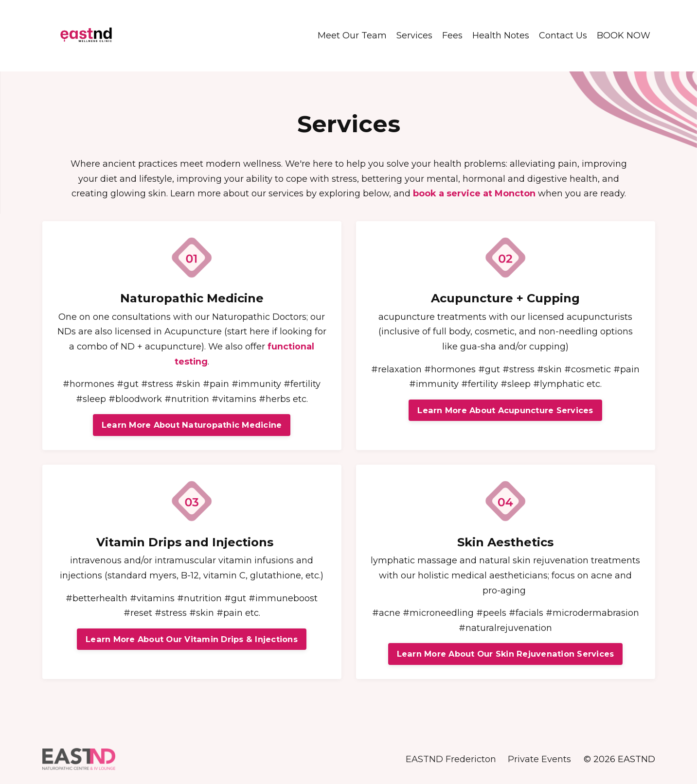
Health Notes (501, 35)
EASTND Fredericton (451, 760)
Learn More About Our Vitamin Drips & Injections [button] (192, 639)
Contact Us (563, 35)
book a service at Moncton (474, 193)
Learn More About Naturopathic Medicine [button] (192, 425)
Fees (452, 35)
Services (414, 35)
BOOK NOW (624, 35)
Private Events (540, 760)
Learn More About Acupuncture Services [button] (505, 410)
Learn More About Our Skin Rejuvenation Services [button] (506, 654)
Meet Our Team (352, 35)
